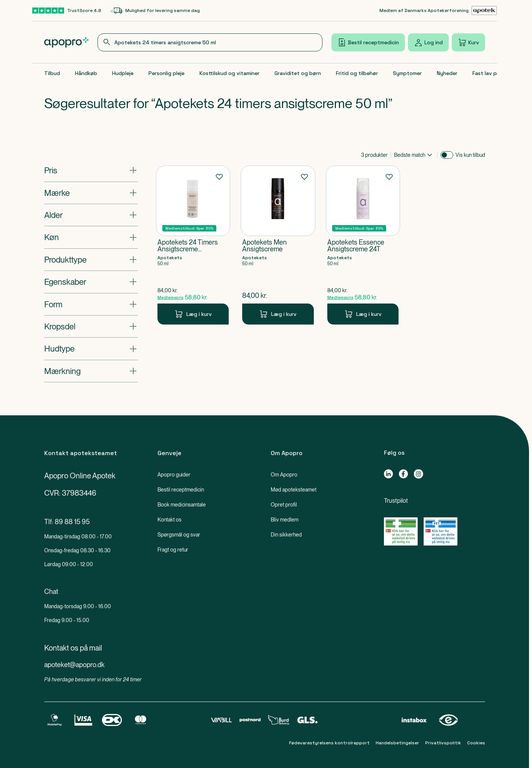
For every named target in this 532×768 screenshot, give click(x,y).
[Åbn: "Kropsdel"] (91, 326)
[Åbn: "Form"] (91, 304)
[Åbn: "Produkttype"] (91, 260)
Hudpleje (123, 73)
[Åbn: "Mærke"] (91, 193)
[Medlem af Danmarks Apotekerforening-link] (438, 11)
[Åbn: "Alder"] (91, 215)
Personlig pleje (166, 73)
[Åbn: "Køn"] (91, 237)
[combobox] (210, 42)
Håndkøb (86, 73)
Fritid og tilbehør (357, 73)
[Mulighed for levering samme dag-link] (155, 11)
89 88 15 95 (72, 522)
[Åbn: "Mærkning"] (91, 371)
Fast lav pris (487, 73)
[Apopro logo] (66, 42)
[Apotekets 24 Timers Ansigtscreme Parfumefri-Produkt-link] (193, 245)
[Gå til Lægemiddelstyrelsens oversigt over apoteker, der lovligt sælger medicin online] (401, 531)
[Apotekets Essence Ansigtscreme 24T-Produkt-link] (363, 245)
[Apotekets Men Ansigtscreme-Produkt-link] (278, 245)
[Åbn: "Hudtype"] (91, 349)
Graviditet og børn (298, 73)
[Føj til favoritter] (219, 176)
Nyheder (447, 73)
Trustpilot (396, 501)
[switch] (447, 155)
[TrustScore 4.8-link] (67, 11)
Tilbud (52, 73)
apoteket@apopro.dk (74, 665)
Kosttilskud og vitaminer (229, 73)
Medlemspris (170, 298)
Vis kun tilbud (470, 155)
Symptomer (407, 73)
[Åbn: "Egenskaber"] (91, 282)
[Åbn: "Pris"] (91, 170)
